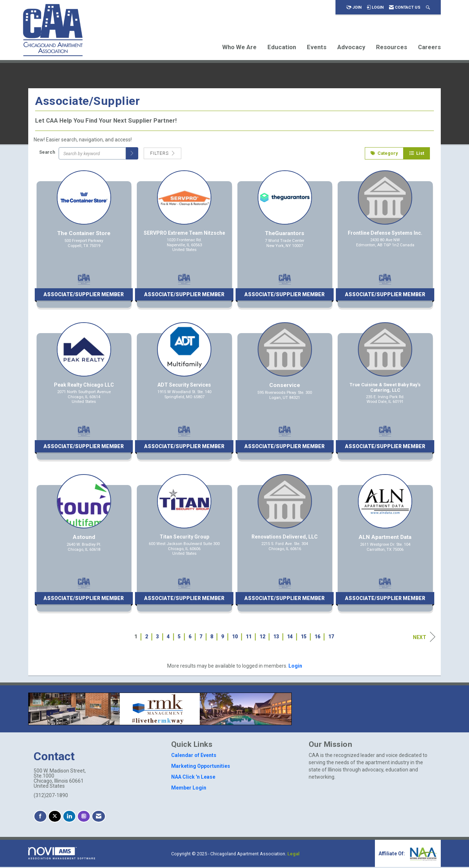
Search (47, 153)
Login (295, 667)
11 (249, 637)
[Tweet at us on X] (55, 817)
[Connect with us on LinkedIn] (69, 817)
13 (276, 637)
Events (317, 47)
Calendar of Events (194, 756)
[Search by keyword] (92, 154)
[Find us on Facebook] (40, 817)
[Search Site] (428, 7)
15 (304, 637)
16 (317, 637)
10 (235, 637)
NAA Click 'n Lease (193, 778)
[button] (132, 154)
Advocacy (351, 47)
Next (424, 638)
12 (262, 637)
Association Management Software (62, 854)
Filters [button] (162, 154)
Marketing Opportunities (201, 767)
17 (331, 637)
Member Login (189, 788)
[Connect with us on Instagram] (84, 817)
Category (384, 154)
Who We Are (239, 47)
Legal (293, 855)
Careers (429, 47)
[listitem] (84, 243)
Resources (392, 47)
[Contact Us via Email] (99, 817)
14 (290, 637)
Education (282, 47)
